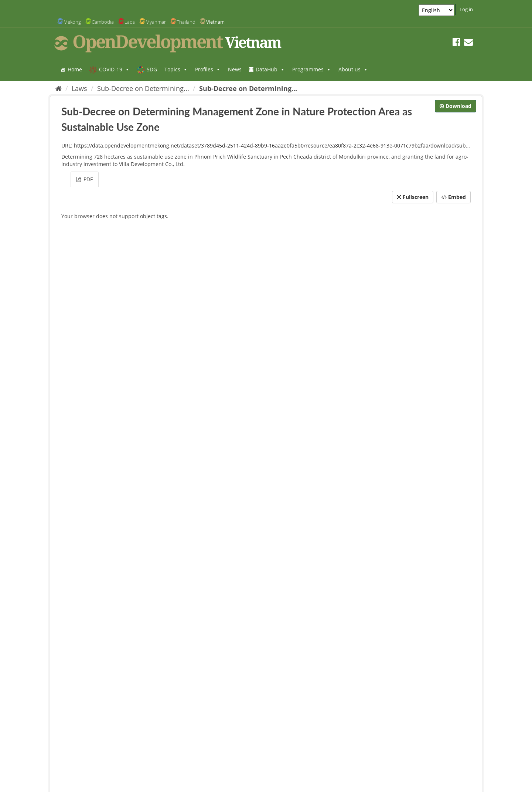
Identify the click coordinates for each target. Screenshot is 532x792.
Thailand (186, 22)
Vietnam (215, 22)
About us (353, 69)
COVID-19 (114, 69)
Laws (79, 88)
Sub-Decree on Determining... (143, 88)
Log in (466, 9)
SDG (152, 69)
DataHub (270, 69)
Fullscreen (413, 197)
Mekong (72, 22)
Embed (453, 197)
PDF (85, 179)
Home (75, 69)
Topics (176, 69)
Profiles (208, 69)
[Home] (59, 88)
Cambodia (103, 22)
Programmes (312, 69)
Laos (130, 22)
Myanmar (156, 22)
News (235, 69)
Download (456, 106)
